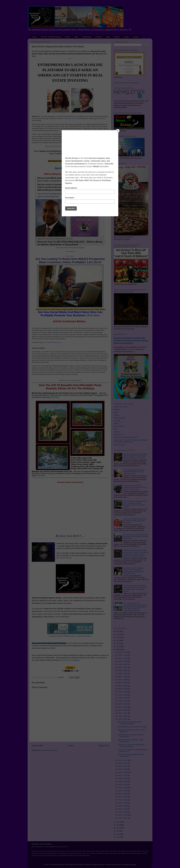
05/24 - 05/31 (123, 719)
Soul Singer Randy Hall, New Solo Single (132, 727)
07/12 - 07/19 (123, 698)
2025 (118, 634)
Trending (117, 421)
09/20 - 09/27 (123, 667)
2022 (118, 644)
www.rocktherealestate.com (52, 342)
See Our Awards (120, 418)
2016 (118, 831)
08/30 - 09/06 (123, 677)
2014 (118, 837)
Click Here (93, 315)
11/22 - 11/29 (123, 655)
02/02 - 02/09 (123, 806)
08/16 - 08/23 (123, 683)
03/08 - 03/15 (123, 791)
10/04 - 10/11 (123, 664)
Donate (117, 37)
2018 (118, 825)
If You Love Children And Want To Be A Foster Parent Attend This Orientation (135, 521)
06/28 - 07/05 (123, 704)
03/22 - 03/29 (123, 785)
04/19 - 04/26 (123, 772)
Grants (126, 37)
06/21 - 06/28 (123, 707)
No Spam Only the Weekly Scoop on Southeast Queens (70, 636)
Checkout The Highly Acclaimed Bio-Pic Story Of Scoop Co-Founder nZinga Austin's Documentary (131, 341)
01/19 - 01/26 (123, 812)
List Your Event (119, 426)
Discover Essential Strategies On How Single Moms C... (131, 755)
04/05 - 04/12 (123, 778)
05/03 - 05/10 (123, 766)
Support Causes (120, 445)
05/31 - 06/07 (123, 716)
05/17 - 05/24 (123, 760)
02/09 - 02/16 (123, 803)
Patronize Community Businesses (126, 437)
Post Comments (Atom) (49, 750)
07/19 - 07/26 (123, 695)
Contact (136, 37)
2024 (118, 637)
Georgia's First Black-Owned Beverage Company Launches (131, 746)
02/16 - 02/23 (123, 800)
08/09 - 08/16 (123, 686)
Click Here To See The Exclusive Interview (70, 248)
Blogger (134, 865)
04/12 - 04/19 (123, 775)
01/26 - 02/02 (123, 809)
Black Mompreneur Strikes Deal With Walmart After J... (131, 736)
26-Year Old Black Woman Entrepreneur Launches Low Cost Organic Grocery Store (135, 487)
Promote (99, 37)
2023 (118, 640)
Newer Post (37, 746)
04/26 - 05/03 (123, 769)
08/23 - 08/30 (123, 680)
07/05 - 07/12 (123, 701)
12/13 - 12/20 (123, 652)
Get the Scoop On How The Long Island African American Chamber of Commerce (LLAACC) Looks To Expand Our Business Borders (136, 553)
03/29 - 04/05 (123, 782)
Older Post (104, 746)
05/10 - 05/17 (123, 763)
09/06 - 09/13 (123, 673)
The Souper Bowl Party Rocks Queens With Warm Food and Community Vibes (134, 472)
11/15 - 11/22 (123, 658)
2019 (118, 822)
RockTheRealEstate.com (70, 118)
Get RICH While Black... (70, 168)
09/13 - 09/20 (123, 670)
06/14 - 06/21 (123, 710)
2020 (118, 650)
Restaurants (87, 37)
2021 (118, 647)
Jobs (76, 37)
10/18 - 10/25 (123, 661)
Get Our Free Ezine (121, 407)
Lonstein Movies (65, 558)
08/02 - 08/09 (123, 689)
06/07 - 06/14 (123, 713)
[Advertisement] (70, 509)
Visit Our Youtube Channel (51, 37)
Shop (108, 37)
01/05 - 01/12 (123, 818)
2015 (118, 834)
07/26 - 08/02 (123, 692)
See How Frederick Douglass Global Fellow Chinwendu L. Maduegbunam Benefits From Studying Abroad (134, 571)
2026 (118, 631)
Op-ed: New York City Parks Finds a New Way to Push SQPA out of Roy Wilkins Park (136, 536)
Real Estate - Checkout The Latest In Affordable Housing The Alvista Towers (130, 441)
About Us (117, 432)
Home (34, 37)
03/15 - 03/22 (123, 788)
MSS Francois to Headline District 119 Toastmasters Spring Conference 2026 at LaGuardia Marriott (135, 504)
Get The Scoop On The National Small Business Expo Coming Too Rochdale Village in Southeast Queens (135, 588)
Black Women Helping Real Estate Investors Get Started (130, 723)
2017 (118, 828)
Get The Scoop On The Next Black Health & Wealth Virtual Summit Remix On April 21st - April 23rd (135, 456)
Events (68, 37)
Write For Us (118, 435)
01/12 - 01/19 (123, 815)
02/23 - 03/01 (123, 797)
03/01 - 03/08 (123, 794)
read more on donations (71, 660)
